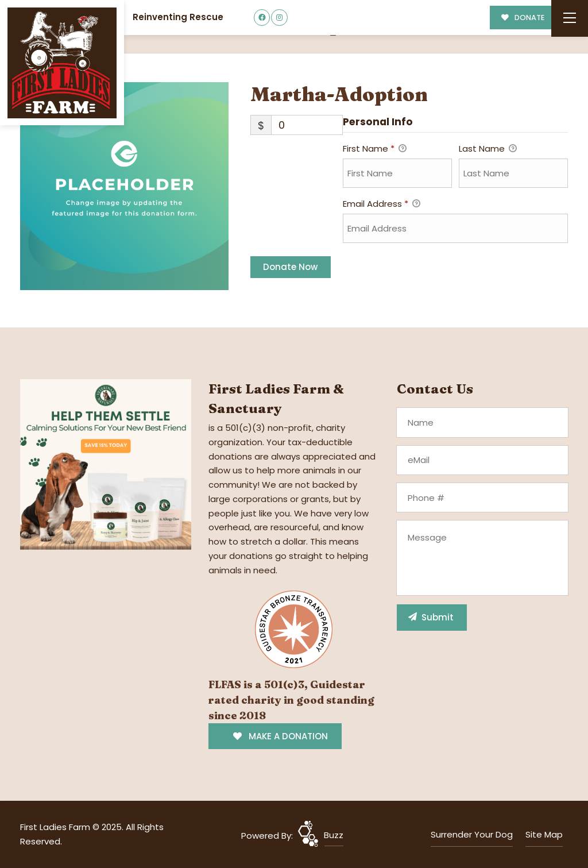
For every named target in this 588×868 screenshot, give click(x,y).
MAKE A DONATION (281, 736)
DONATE (523, 18)
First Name (375, 149)
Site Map (544, 834)
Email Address (382, 205)
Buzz (334, 835)
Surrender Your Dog (472, 834)
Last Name (488, 149)
